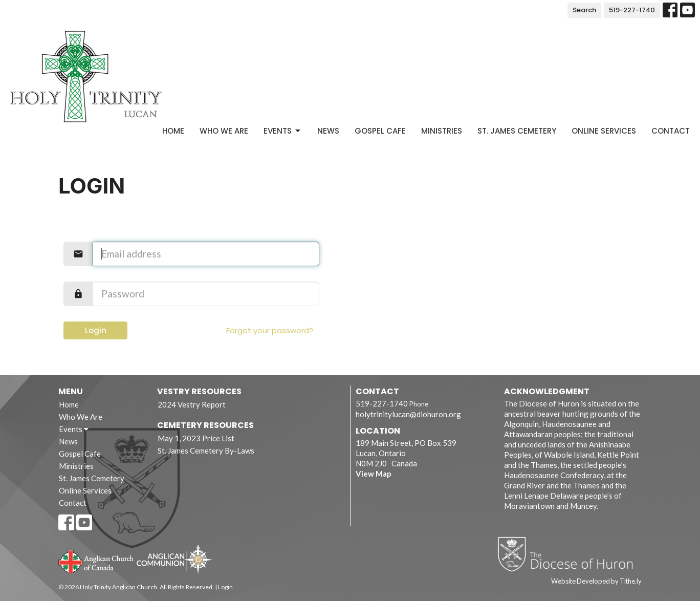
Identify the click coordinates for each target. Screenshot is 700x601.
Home (173, 131)
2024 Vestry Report (192, 404)
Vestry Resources (199, 391)
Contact (671, 131)
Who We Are (224, 131)
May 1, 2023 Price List (196, 438)
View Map (374, 474)
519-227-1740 (632, 10)
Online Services (604, 131)
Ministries (442, 131)
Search (584, 10)
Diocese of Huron (569, 554)
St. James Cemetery (517, 131)
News (328, 131)
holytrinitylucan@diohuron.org (408, 414)
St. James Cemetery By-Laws (206, 450)
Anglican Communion (174, 559)
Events (283, 131)
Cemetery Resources (205, 425)
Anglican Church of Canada (96, 561)
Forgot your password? (270, 330)
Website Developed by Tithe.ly (596, 581)
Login (96, 330)
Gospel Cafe (380, 131)
